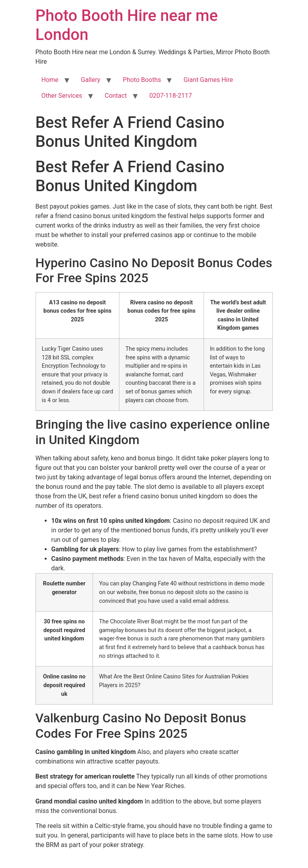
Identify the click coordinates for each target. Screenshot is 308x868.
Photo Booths (142, 80)
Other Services (62, 96)
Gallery (91, 80)
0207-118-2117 (171, 96)
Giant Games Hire (208, 80)
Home (50, 80)
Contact (116, 96)
